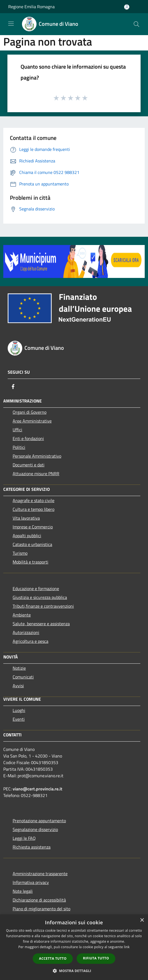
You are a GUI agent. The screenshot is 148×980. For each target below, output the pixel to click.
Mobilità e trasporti (30, 562)
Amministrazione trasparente (40, 874)
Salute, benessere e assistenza (41, 624)
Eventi (19, 719)
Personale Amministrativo (37, 456)
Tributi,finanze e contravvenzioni (43, 606)
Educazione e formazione (36, 588)
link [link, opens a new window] (127, 947)
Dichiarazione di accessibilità (39, 900)
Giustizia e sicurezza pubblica (40, 597)
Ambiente (22, 615)
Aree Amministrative (32, 421)
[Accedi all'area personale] (127, 7)
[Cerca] (136, 24)
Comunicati (23, 677)
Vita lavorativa (26, 518)
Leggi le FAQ (24, 838)
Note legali (23, 891)
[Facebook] (13, 387)
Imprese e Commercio (33, 527)
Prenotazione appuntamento (39, 821)
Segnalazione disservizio (35, 829)
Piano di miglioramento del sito (41, 909)
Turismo (20, 553)
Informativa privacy (31, 882)
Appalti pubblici (27, 536)
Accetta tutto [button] (53, 958)
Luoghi (19, 710)
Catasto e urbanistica (32, 544)
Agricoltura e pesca (30, 641)
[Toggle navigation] (11, 24)
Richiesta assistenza (32, 847)
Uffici (17, 430)
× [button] (142, 920)
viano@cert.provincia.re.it (37, 789)
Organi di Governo (30, 412)
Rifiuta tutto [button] (96, 958)
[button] (74, 971)
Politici (19, 447)
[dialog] (74, 947)
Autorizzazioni (26, 632)
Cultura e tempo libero (33, 509)
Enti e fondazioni (28, 438)
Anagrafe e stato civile (33, 500)
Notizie (19, 668)
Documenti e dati (29, 465)
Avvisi (18, 686)
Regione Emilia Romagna (31, 7)
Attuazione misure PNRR (36, 474)
